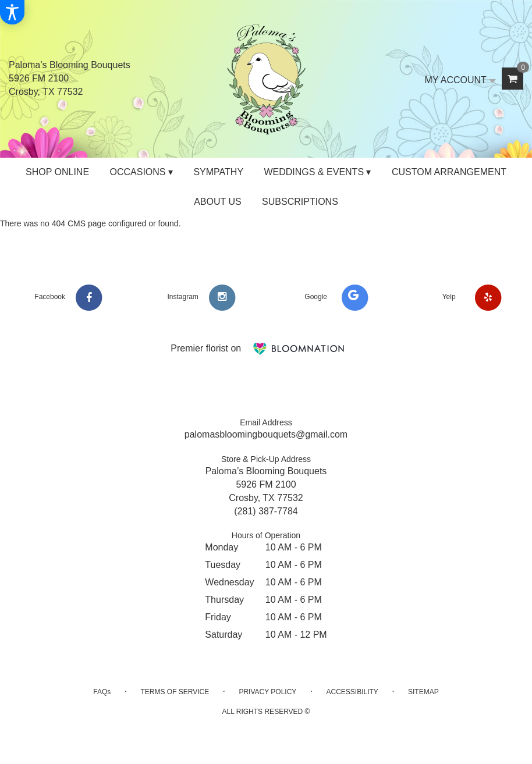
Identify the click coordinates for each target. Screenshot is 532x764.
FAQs (102, 692)
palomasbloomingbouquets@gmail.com (266, 434)
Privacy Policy (267, 692)
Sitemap (423, 692)
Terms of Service (175, 692)
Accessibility (352, 692)
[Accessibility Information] (12, 12)
